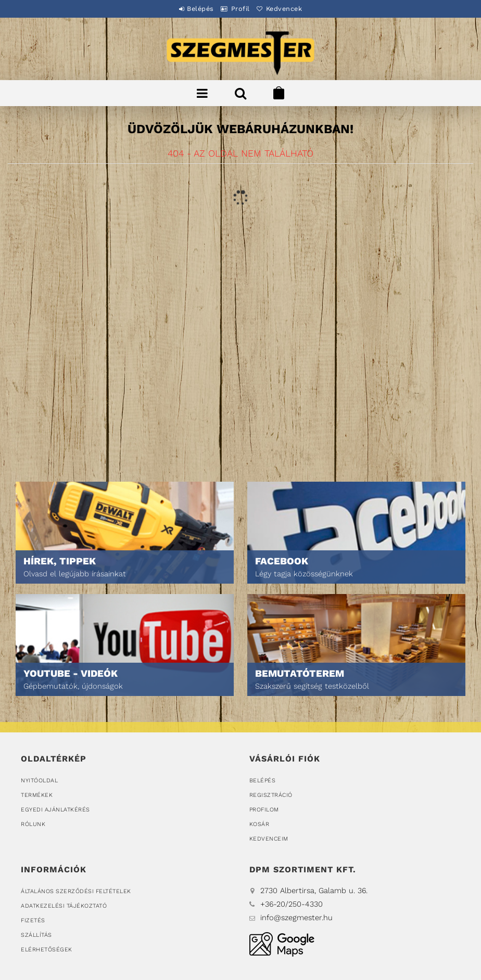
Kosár (260, 824)
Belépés (192, 9)
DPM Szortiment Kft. (282, 944)
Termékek (37, 795)
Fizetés (33, 920)
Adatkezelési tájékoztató (64, 906)
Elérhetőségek (47, 950)
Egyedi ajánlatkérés (55, 810)
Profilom (264, 810)
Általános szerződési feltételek (76, 891)
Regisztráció (271, 795)
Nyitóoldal (39, 781)
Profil (240, 9)
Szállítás (36, 935)
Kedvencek (293, 9)
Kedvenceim (269, 839)
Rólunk (33, 824)
